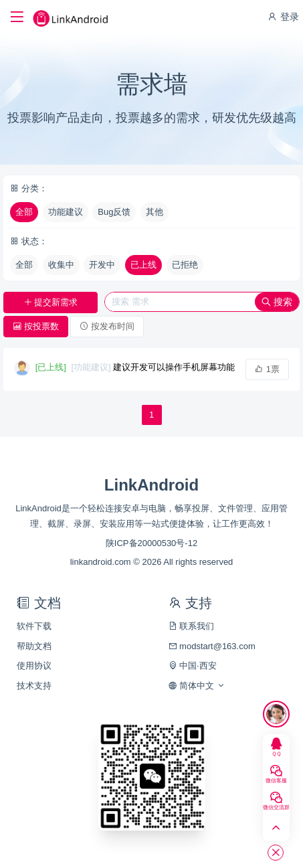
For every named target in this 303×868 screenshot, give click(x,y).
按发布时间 (107, 326)
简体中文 (197, 686)
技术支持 (34, 686)
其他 (155, 212)
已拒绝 (185, 265)
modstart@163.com (212, 646)
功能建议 (66, 212)
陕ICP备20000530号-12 (151, 543)
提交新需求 (51, 302)
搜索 (277, 302)
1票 (267, 369)
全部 (24, 212)
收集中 (61, 265)
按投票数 (36, 326)
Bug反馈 (114, 212)
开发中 (102, 265)
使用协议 (34, 666)
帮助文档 (34, 646)
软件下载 (34, 626)
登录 (283, 17)
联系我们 (192, 626)
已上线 (143, 265)
